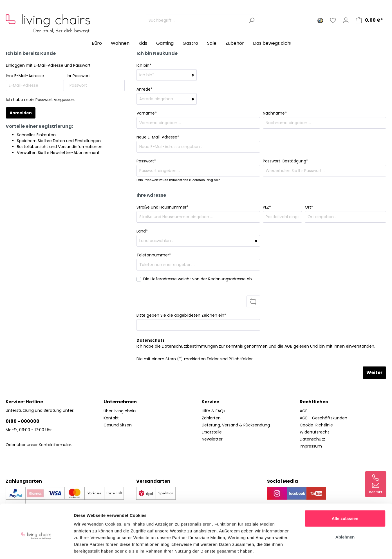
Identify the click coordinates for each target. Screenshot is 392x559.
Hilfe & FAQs (214, 411)
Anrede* (145, 89)
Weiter (374, 373)
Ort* (309, 207)
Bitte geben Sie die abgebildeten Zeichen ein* (181, 315)
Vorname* (147, 113)
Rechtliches (314, 402)
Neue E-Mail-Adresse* (158, 137)
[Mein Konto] (346, 20)
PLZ (267, 207)
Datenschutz (312, 439)
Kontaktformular (55, 445)
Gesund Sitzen (118, 425)
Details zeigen (299, 548)
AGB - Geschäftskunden (323, 418)
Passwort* (146, 161)
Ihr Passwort (78, 76)
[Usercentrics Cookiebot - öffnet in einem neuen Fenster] (36, 548)
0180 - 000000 (23, 421)
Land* (142, 231)
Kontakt (111, 418)
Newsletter (212, 439)
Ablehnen (345, 511)
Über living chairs (120, 411)
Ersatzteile (212, 432)
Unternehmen (120, 402)
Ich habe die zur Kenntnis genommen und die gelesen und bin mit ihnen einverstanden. (256, 346)
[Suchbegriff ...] (196, 20)
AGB (288, 346)
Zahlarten (211, 418)
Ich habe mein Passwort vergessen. (41, 100)
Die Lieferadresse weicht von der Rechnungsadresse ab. (198, 279)
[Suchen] (252, 20)
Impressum (311, 446)
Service (210, 402)
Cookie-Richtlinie (316, 425)
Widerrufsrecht (314, 432)
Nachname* (275, 113)
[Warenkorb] (369, 20)
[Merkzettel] (333, 20)
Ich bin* (144, 65)
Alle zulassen (345, 492)
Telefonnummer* (154, 255)
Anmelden (21, 113)
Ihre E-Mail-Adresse (25, 76)
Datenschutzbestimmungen (190, 346)
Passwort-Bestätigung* (285, 161)
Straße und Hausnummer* (163, 207)
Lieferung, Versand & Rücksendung (236, 425)
